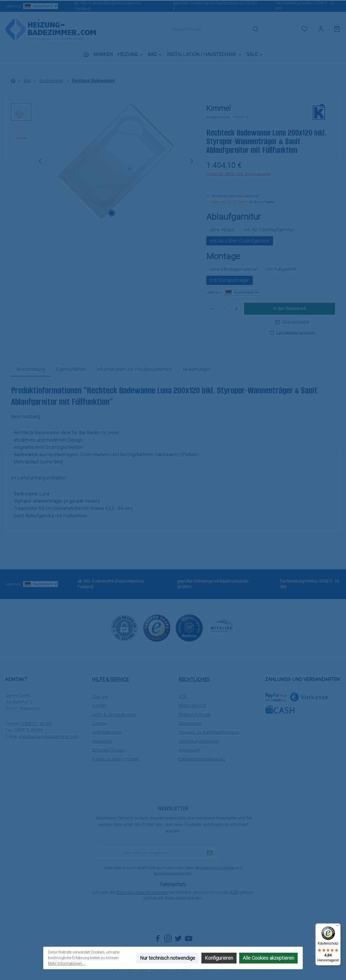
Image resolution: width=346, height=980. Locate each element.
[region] (103, 161)
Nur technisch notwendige (168, 958)
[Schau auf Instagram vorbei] (168, 938)
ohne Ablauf (222, 230)
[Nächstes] (191, 161)
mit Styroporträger (229, 280)
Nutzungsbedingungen (173, 873)
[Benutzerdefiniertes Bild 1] (157, 628)
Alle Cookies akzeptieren (268, 958)
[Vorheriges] (41, 161)
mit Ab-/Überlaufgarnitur (269, 230)
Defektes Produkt (108, 750)
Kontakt (99, 706)
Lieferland (31, 6)
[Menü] (337, 927)
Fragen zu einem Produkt (116, 759)
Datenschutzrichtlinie (217, 868)
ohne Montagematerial (233, 269)
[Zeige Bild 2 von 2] (120, 213)
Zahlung (99, 723)
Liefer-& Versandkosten (114, 714)
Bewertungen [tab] (197, 369)
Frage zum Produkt (292, 322)
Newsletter (102, 741)
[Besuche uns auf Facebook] (158, 938)
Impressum (189, 750)
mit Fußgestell (281, 269)
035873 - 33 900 (37, 724)
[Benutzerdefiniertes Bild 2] (189, 628)
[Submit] (210, 853)
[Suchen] (256, 29)
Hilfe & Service (110, 679)
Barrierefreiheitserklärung (202, 759)
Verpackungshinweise (199, 741)
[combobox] (188, 29)
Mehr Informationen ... (67, 963)
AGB (183, 697)
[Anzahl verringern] (212, 309)
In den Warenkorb (290, 309)
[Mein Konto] (321, 29)
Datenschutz (190, 723)
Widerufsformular (195, 714)
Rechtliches (194, 679)
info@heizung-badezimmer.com (49, 737)
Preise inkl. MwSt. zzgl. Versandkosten (238, 174)
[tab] (31, 369)
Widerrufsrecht (192, 706)
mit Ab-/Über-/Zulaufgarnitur (240, 241)
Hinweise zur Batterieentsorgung (209, 732)
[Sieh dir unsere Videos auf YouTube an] (189, 938)
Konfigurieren (219, 958)
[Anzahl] (224, 309)
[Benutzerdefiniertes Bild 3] (222, 628)
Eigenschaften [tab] (71, 369)
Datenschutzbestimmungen (142, 892)
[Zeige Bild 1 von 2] (112, 213)
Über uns (100, 697)
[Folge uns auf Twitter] (178, 938)
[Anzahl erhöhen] (237, 309)
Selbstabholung (107, 732)
